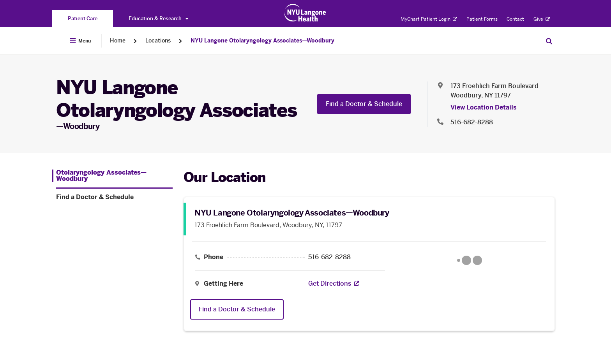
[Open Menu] (80, 41)
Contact (515, 19)
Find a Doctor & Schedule (364, 104)
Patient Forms (482, 19)
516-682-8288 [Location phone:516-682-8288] (472, 122)
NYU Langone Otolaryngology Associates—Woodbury (262, 41)
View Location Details (484, 107)
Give (542, 19)
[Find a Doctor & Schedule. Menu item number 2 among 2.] (114, 197)
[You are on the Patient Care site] (83, 19)
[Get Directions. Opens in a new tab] (330, 284)
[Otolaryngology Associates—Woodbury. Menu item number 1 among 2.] (112, 176)
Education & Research (158, 19)
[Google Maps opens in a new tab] (470, 260)
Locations (158, 41)
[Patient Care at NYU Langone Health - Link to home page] (305, 13)
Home (118, 41)
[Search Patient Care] (549, 41)
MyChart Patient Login (429, 19)
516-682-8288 (329, 257)
